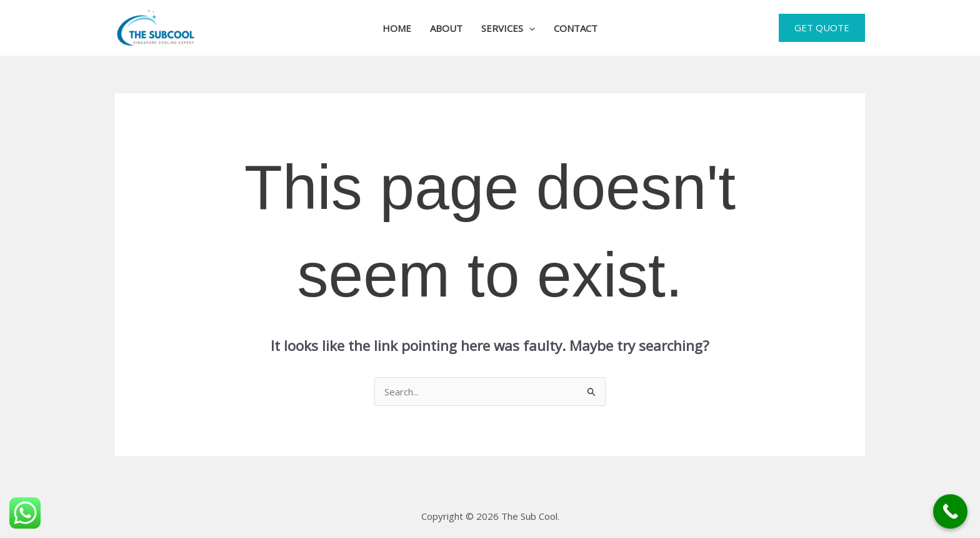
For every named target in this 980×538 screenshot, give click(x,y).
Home (397, 28)
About (446, 28)
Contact (576, 28)
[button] (529, 28)
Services (508, 28)
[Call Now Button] (950, 511)
